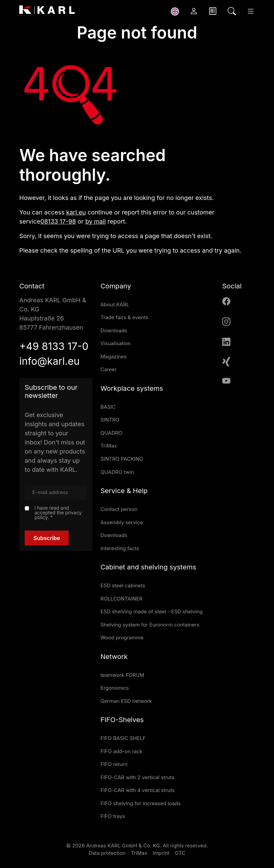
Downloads (114, 330)
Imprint (161, 853)
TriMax (109, 446)
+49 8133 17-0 (54, 346)
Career (109, 369)
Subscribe (47, 538)
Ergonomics (115, 688)
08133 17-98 (58, 221)
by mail (95, 221)
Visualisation (116, 343)
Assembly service (122, 522)
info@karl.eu (49, 361)
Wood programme (122, 637)
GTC (180, 853)
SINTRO (110, 420)
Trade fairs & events (124, 317)
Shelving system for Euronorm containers (150, 625)
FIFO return (114, 764)
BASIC (108, 407)
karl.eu (76, 212)
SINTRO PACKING (122, 459)
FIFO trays (113, 816)
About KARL (115, 304)
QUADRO (111, 433)
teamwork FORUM (122, 675)
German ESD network (126, 701)
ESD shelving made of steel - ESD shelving (152, 611)
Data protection (107, 853)
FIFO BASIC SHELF (123, 738)
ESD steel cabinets (123, 585)
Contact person (119, 509)
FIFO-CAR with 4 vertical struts (138, 790)
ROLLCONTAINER (121, 599)
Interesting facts (120, 548)
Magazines (113, 356)
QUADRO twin (117, 472)
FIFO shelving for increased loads (141, 803)
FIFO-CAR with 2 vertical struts (138, 777)
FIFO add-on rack (121, 751)
